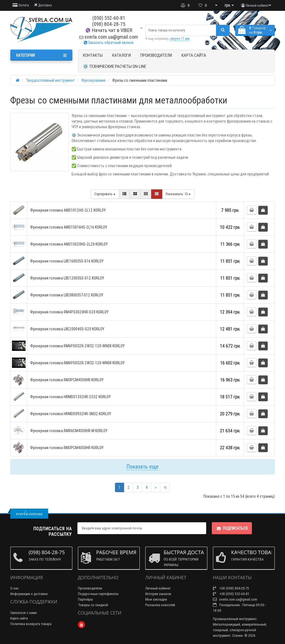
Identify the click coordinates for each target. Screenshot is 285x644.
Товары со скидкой (93, 605)
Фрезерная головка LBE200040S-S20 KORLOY (67, 329)
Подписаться (232, 528)
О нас (14, 588)
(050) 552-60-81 (109, 18)
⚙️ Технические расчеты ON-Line (115, 66)
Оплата (21, 5)
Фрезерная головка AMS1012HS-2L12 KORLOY (68, 210)
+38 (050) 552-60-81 (231, 594)
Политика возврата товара (31, 624)
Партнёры (85, 599)
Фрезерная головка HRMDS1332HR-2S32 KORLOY (70, 397)
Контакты (93, 55)
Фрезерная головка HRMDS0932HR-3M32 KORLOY (71, 414)
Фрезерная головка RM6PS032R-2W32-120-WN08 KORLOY (77, 346)
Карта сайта (194, 55)
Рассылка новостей (160, 605)
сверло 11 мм (180, 39)
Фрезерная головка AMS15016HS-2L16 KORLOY (69, 227)
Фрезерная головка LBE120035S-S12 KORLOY (67, 278)
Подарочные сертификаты (98, 594)
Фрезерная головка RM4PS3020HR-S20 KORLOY (69, 312)
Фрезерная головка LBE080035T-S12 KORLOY (67, 295)
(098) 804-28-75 (109, 24)
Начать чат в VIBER (109, 30)
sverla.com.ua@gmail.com (109, 37)
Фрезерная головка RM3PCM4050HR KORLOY (67, 380)
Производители (156, 55)
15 (178, 194)
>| (165, 487)
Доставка (43, 5)
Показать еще (142, 466)
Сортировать (105, 194)
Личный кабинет (158, 588)
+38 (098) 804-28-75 (231, 588)
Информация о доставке (29, 594)
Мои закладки (156, 599)
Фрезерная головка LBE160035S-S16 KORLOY (67, 261)
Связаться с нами (24, 613)
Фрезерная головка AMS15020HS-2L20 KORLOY (69, 244)
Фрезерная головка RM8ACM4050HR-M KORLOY (69, 431)
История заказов (158, 594)
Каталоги (121, 55)
